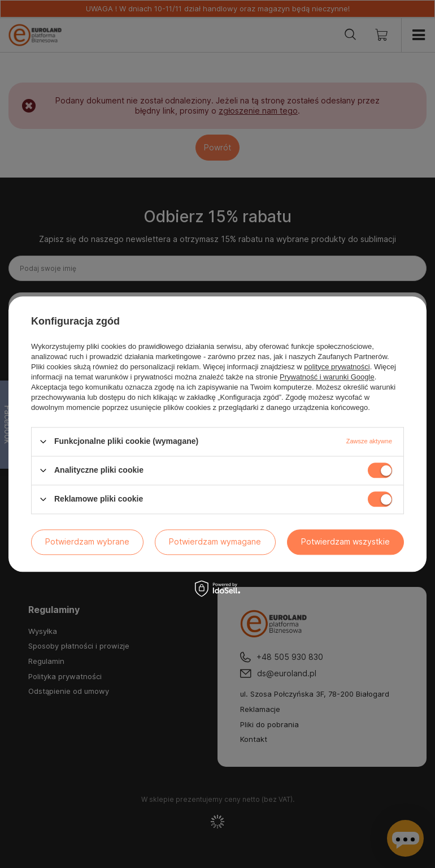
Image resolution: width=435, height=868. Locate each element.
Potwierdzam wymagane (215, 541)
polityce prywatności (337, 367)
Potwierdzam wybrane (87, 541)
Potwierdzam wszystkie (345, 541)
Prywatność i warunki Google (327, 377)
